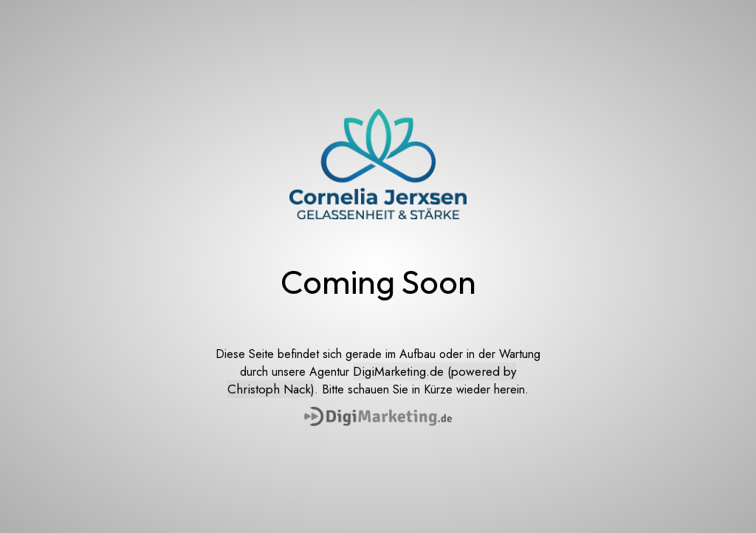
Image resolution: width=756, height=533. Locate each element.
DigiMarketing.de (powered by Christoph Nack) (372, 380)
